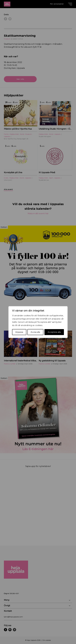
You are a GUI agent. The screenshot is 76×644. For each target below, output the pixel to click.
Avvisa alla (35, 332)
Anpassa (19, 332)
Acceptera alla (54, 332)
